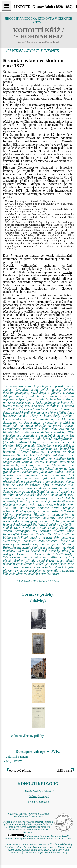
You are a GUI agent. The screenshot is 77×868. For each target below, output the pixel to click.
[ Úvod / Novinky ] (33, 791)
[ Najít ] (32, 802)
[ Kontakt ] (43, 802)
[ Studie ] (49, 791)
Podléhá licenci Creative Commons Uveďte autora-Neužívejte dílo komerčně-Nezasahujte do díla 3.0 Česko (38, 837)
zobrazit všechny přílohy (28, 736)
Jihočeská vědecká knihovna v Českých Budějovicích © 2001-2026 (28, 815)
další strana (64, 770)
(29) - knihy (14, 761)
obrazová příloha (20, 770)
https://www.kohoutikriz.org (52, 852)
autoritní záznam (17, 756)
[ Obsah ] (33, 796)
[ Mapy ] (44, 796)
